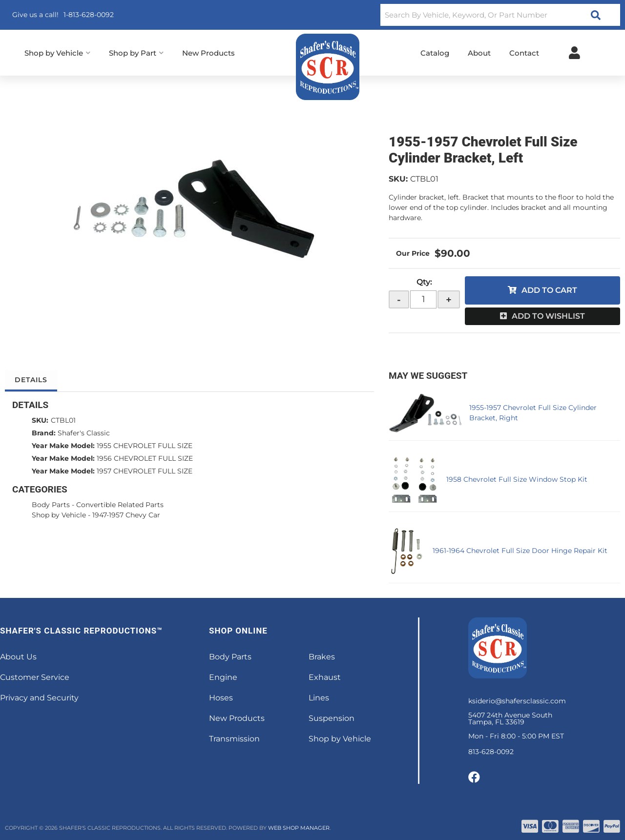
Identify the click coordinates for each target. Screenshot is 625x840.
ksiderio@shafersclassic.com (517, 701)
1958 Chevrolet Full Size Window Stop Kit (517, 479)
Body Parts (51, 505)
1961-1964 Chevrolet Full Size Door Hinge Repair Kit (520, 551)
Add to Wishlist (548, 316)
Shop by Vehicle (59, 515)
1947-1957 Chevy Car (126, 515)
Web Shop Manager (299, 828)
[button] (500, 15)
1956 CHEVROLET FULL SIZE (145, 458)
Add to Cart (549, 290)
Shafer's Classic (84, 433)
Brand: (44, 433)
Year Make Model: (63, 446)
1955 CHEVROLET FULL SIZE (145, 446)
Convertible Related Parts (120, 505)
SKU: (398, 179)
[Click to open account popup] (574, 53)
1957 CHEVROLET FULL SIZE (145, 471)
